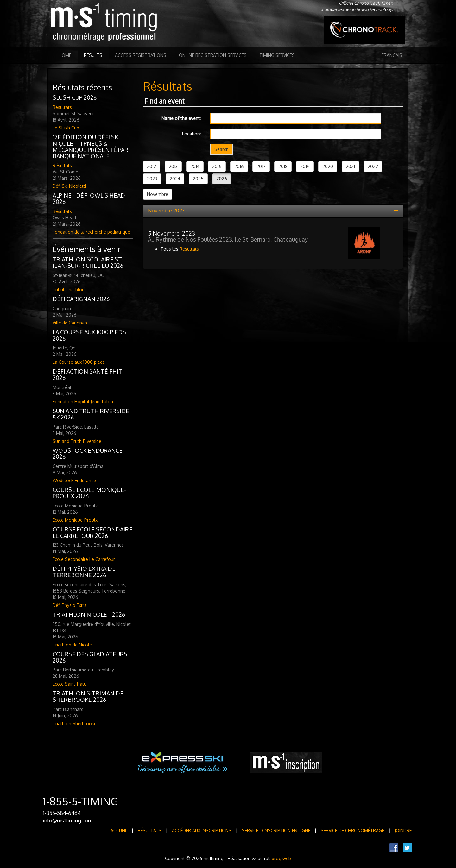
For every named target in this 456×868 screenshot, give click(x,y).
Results (93, 55)
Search (222, 149)
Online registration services (213, 55)
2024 (175, 179)
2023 (152, 179)
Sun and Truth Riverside (77, 441)
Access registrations (141, 55)
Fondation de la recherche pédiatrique (91, 232)
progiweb (281, 858)
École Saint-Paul (69, 684)
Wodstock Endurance (74, 480)
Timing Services (277, 55)
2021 (350, 166)
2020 (328, 166)
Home (65, 55)
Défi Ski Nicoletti (69, 186)
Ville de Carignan (70, 323)
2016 (239, 166)
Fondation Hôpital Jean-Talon (83, 402)
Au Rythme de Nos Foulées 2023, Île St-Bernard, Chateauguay (228, 239)
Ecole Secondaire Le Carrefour (84, 559)
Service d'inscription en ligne (276, 830)
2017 (261, 166)
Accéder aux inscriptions (202, 830)
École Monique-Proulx (75, 520)
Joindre (403, 830)
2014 (195, 166)
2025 (198, 179)
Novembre (158, 194)
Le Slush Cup (66, 128)
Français (392, 55)
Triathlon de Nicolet (73, 645)
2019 (305, 166)
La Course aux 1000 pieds (79, 362)
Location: (191, 134)
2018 (283, 166)
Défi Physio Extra (70, 605)
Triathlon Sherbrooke (75, 723)
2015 (217, 166)
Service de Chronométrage (352, 830)
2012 (152, 166)
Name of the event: (181, 118)
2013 (173, 166)
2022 (373, 166)
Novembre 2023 (166, 211)
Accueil (119, 830)
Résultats (62, 107)
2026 (222, 179)
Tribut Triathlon (69, 289)
